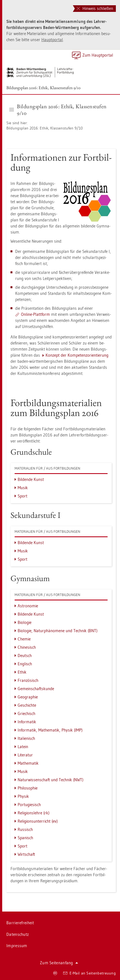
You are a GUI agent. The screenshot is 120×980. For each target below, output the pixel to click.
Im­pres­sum (17, 946)
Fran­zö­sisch (28, 680)
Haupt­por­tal (52, 40)
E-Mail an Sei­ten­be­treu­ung (90, 973)
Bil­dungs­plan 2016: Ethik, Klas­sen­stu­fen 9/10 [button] (58, 110)
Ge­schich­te (27, 705)
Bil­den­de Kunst (31, 479)
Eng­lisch (25, 664)
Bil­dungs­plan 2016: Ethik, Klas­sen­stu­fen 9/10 (43, 88)
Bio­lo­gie (25, 622)
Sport (22, 496)
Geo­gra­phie (28, 697)
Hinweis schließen (95, 8)
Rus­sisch (25, 829)
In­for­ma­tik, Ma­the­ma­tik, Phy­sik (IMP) (50, 730)
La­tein (23, 747)
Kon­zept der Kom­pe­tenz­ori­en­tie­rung (77, 355)
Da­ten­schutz (18, 934)
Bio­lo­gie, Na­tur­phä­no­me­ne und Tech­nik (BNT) (58, 631)
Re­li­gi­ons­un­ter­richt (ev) (38, 821)
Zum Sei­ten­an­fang (59, 963)
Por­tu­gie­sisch (29, 805)
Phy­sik (23, 796)
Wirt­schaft (26, 854)
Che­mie (24, 639)
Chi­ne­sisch (27, 647)
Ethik (22, 672)
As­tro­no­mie (28, 606)
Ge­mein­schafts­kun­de (36, 689)
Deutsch (25, 655)
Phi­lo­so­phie (28, 788)
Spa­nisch (25, 838)
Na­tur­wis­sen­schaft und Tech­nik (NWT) (50, 780)
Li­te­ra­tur (25, 755)
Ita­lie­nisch (26, 738)
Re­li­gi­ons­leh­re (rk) (34, 813)
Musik (23, 488)
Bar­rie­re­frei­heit (20, 923)
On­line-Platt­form (35, 314)
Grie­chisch (26, 713)
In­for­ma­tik (27, 722)
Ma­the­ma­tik (28, 763)
